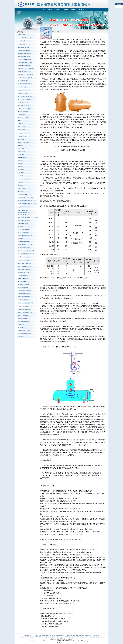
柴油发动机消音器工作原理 (24, 56)
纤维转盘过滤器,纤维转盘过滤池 (25, 197)
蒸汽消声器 (63, 635)
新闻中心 (57, 9)
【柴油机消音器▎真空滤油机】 (25, 291)
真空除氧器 (21, 167)
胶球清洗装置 (21, 139)
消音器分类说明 (22, 324)
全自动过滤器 (44, 637)
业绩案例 (74, 9)
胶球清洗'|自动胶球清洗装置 (24, 334)
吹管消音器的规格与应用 (24, 47)
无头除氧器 (21, 239)
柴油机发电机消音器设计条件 (25, 309)
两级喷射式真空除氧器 (23, 223)
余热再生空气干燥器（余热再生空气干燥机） (28, 204)
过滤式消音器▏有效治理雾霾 (25, 263)
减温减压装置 (38, 637)
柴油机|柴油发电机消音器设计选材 (26, 251)
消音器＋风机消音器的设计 (24, 306)
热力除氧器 (21, 185)
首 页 (41, 9)
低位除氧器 (21, 176)
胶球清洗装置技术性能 (23, 288)
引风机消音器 (72, 635)
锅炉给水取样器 (22, 188)
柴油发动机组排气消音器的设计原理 (26, 254)
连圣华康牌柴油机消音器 (24, 321)
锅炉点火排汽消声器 (23, 93)
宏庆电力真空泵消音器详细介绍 (25, 297)
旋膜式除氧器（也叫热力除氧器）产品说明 (28, 217)
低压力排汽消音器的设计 (24, 232)
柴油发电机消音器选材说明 (24, 66)
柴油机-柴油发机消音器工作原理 (25, 303)
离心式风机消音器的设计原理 (25, 53)
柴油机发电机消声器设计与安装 (25, 312)
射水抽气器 (21, 161)
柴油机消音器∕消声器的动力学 (25, 245)
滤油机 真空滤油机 (22, 133)
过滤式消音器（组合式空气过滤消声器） (27, 38)
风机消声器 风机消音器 (23, 105)
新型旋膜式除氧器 (22, 136)
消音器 (67, 635)
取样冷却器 (21, 191)
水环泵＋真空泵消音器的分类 (25, 300)
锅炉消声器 (21, 337)
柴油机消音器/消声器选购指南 (25, 62)
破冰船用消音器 (22, 41)
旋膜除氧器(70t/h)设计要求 (24, 272)
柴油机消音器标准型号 (23, 81)
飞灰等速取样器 (22, 130)
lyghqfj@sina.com (88, 641)
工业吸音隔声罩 (22, 115)
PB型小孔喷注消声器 (23, 102)
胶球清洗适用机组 (22, 282)
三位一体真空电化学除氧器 (24, 179)
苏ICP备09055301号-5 (64, 643)
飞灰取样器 (21, 124)
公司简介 (49, 9)
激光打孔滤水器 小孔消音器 (82, 635)
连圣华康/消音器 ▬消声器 (24, 331)
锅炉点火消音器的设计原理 (24, 50)
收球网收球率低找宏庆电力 (24, 242)
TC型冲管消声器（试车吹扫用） (25, 99)
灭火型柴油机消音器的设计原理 (25, 84)
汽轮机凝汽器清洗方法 (23, 275)
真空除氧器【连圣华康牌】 (24, 285)
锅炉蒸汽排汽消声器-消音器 (24, 59)
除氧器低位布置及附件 (23, 278)
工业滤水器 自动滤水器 (24, 142)
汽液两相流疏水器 (22, 158)
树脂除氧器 (21, 145)
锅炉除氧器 (21, 182)
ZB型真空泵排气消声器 (23, 118)
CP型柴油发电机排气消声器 (24, 108)
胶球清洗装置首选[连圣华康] (25, 266)
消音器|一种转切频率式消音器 (25, 78)
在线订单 (82, 9)
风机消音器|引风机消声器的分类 (25, 75)
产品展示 (66, 9)
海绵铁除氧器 (21, 170)
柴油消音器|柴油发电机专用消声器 (26, 69)
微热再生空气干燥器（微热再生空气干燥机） (28, 200)
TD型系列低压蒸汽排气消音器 (25, 96)
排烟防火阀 (21, 328)
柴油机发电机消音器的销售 (24, 315)
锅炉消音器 (32, 635)
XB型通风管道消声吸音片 (24, 112)
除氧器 (50, 635)
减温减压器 (67, 637)
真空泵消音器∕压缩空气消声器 (25, 72)
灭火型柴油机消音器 (23, 318)
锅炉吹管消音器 (22, 44)
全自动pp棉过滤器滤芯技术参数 (25, 236)
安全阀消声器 (91, 637)
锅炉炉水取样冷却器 (23, 194)
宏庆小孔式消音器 (22, 87)
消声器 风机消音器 (56, 635)
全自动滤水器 (21, 154)
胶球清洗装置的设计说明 (24, 229)
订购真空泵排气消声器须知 (24, 294)
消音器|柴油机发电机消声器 (24, 260)
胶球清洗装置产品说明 (23, 210)
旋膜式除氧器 (21, 173)
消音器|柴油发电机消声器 (24, 257)
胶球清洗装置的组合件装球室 (25, 269)
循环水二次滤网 (22, 151)
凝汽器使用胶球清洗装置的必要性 (26, 248)
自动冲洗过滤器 (22, 127)
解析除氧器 (21, 164)
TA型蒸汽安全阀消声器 (23, 90)
